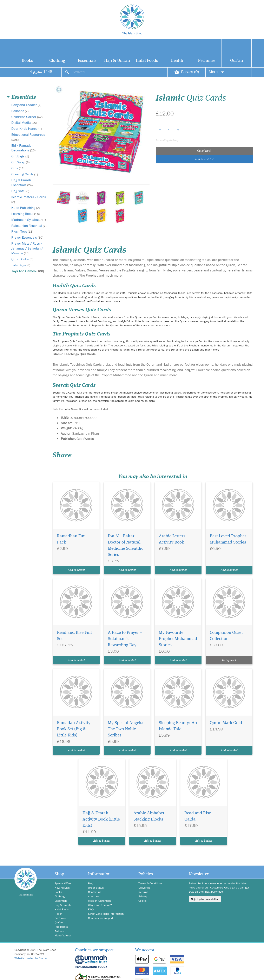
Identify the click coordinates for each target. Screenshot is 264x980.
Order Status (96, 888)
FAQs (91, 909)
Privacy (143, 896)
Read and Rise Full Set (74, 636)
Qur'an (237, 61)
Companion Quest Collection (226, 636)
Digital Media (24, 123)
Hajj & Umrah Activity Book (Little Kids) (101, 819)
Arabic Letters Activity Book (172, 539)
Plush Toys (22, 231)
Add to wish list (204, 159)
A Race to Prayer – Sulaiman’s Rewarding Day (125, 639)
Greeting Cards (25, 174)
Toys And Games (28, 271)
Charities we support (101, 918)
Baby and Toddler (26, 105)
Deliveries (144, 888)
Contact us (95, 892)
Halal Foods (147, 61)
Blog (91, 883)
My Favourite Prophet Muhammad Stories (178, 639)
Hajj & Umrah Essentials (22, 182)
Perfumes (207, 61)
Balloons (20, 111)
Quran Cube (22, 259)
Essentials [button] (24, 97)
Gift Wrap (20, 162)
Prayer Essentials (27, 237)
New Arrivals (62, 888)
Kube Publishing (25, 208)
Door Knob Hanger (27, 128)
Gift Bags (20, 156)
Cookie (142, 901)
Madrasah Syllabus (29, 220)
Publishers (61, 927)
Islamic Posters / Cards (29, 199)
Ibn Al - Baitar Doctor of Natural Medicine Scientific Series (126, 545)
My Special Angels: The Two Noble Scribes (126, 729)
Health (177, 61)
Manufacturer (63, 935)
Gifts (18, 168)
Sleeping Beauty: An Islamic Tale (178, 726)
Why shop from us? (100, 905)
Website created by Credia (31, 958)
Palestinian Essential (29, 226)
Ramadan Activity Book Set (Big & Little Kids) (74, 729)
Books (27, 61)
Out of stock (204, 151)
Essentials (87, 61)
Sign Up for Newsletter (205, 899)
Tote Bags (21, 265)
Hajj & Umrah (117, 61)
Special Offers (63, 883)
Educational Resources (28, 137)
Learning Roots (25, 214)
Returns (143, 892)
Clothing (57, 61)
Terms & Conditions (150, 883)
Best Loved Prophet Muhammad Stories (228, 539)
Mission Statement (99, 901)
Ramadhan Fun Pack (71, 539)
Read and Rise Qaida (198, 816)
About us (94, 896)
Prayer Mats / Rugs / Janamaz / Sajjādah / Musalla (27, 248)
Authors (60, 931)
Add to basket (76, 570)
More (216, 72)
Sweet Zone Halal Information (106, 914)
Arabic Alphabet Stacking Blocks (149, 816)
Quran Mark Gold (226, 723)
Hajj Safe (20, 191)
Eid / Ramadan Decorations (23, 148)
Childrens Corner (27, 117)
